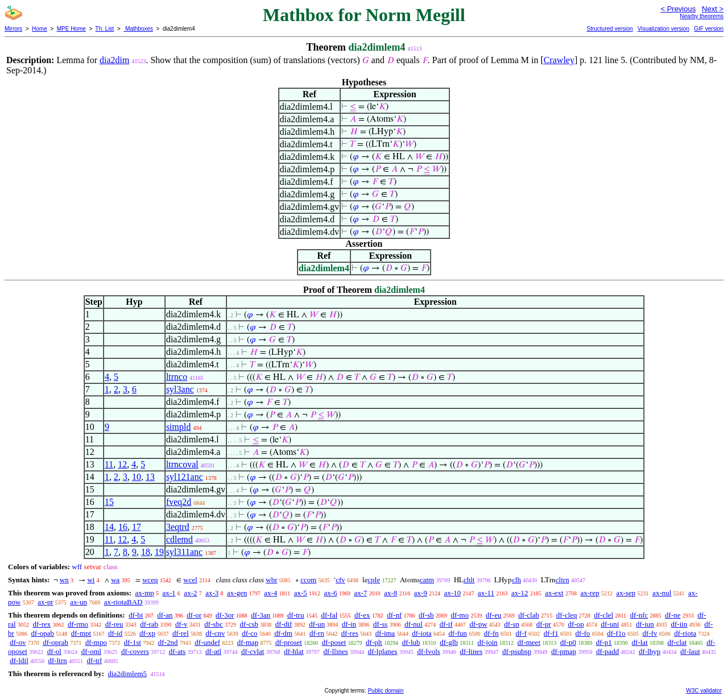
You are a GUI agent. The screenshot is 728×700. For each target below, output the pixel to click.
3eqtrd (178, 527)
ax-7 (360, 593)
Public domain (386, 691)
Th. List (105, 29)
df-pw (479, 624)
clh (516, 580)
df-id (115, 633)
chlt (469, 580)
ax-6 (331, 593)
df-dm (283, 633)
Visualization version (663, 29)
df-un (317, 624)
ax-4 (270, 593)
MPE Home (71, 29)
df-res (350, 633)
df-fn (491, 633)
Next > (713, 9)
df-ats (177, 651)
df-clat (677, 642)
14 (109, 527)
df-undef (207, 642)
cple (374, 580)
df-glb (449, 642)
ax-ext (554, 593)
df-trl (94, 660)
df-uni (610, 624)
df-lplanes (383, 651)
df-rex (42, 624)
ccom (308, 580)
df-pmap (564, 651)
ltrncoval (182, 464)
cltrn (562, 580)
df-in (349, 624)
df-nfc (639, 615)
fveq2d (179, 502)
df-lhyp (650, 651)
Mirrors (13, 29)
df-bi (136, 615)
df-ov (18, 642)
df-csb (249, 624)
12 (122, 464)
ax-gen (237, 593)
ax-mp (145, 593)
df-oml (91, 651)
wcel (190, 580)
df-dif (284, 624)
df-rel (181, 633)
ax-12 (520, 593)
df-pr (544, 624)
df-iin (679, 624)
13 (150, 477)
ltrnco (177, 377)
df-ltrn (58, 660)
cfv (340, 580)
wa (115, 580)
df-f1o (616, 633)
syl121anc (185, 477)
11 (109, 464)
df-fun (458, 633)
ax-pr (45, 602)
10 (136, 477)
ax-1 (169, 593)
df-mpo (96, 642)
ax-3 (212, 593)
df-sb (426, 615)
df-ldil (19, 660)
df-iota (422, 633)
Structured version (609, 29)
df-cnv (216, 633)
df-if (446, 624)
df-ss (380, 624)
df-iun (645, 624)
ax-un (78, 602)
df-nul (413, 624)
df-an (165, 615)
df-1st (133, 642)
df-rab (149, 624)
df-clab (529, 615)
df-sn (512, 624)
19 (159, 552)
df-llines (336, 651)
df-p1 (604, 642)
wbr (271, 580)
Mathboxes (138, 29)
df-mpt (81, 633)
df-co (249, 633)
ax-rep (590, 593)
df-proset (289, 642)
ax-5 (301, 593)
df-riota (685, 633)
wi (91, 580)
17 (136, 527)
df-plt (374, 642)
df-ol (54, 651)
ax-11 (486, 593)
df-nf (394, 615)
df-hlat (294, 651)
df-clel (603, 615)
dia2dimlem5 (127, 674)
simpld (179, 427)
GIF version (709, 29)
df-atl (213, 651)
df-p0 (568, 642)
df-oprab (55, 642)
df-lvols (428, 651)
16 (123, 527)
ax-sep (626, 593)
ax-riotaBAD (123, 602)
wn (64, 580)
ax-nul (662, 593)
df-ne (673, 615)
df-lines (471, 651)
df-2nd (168, 642)
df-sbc (214, 624)
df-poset (334, 642)
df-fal (329, 615)
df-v (181, 624)
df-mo (460, 615)
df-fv (650, 633)
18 (146, 552)
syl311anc (184, 552)
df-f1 (551, 633)
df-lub (411, 642)
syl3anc (180, 389)
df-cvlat (253, 651)
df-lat (640, 642)
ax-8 (390, 593)
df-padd (607, 651)
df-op (576, 624)
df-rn (317, 633)
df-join (487, 642)
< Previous (678, 9)
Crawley (559, 60)
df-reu (114, 624)
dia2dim (114, 60)
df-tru (296, 615)
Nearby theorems (702, 16)
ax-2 (190, 593)
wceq (150, 580)
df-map (248, 642)
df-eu (493, 615)
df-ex (362, 615)
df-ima (385, 633)
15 (109, 502)
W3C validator (704, 691)
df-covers (135, 651)
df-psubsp (517, 651)
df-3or (225, 615)
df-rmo (78, 624)
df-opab (43, 633)
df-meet (529, 642)
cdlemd (179, 539)
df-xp (147, 633)
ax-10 (453, 593)
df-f (522, 633)
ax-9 (421, 593)
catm (427, 580)
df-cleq (567, 615)
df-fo (583, 633)
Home (40, 29)
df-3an (260, 615)
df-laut (690, 651)
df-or (194, 615)
